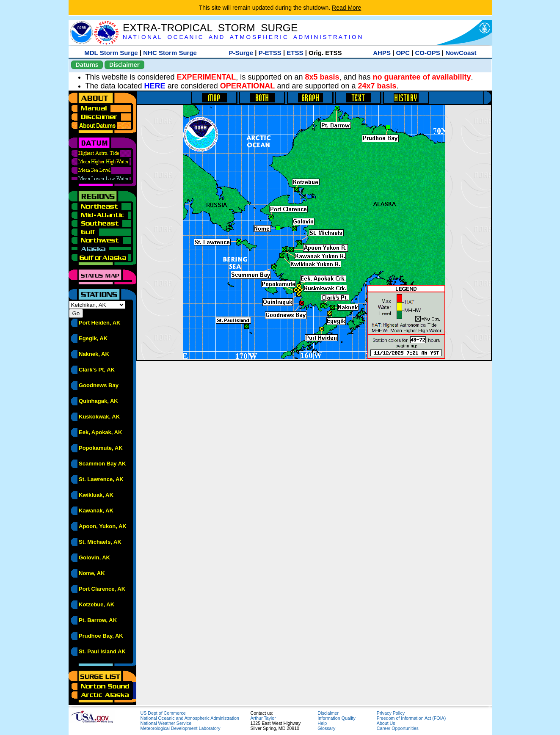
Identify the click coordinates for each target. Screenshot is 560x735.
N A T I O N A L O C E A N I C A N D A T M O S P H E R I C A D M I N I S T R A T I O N (242, 37)
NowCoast (461, 53)
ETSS (295, 53)
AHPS (382, 53)
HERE (155, 86)
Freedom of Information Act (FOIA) (411, 718)
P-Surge (241, 53)
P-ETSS (270, 53)
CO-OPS (428, 53)
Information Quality (336, 718)
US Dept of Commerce (163, 713)
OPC (403, 53)
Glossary (326, 728)
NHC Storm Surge (170, 53)
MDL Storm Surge (111, 53)
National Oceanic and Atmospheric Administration (190, 718)
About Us (386, 723)
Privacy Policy (391, 713)
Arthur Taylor (263, 718)
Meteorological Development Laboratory (181, 728)
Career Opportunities (398, 728)
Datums (87, 65)
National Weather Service (166, 723)
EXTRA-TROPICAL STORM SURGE (210, 28)
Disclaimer (124, 65)
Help (322, 723)
